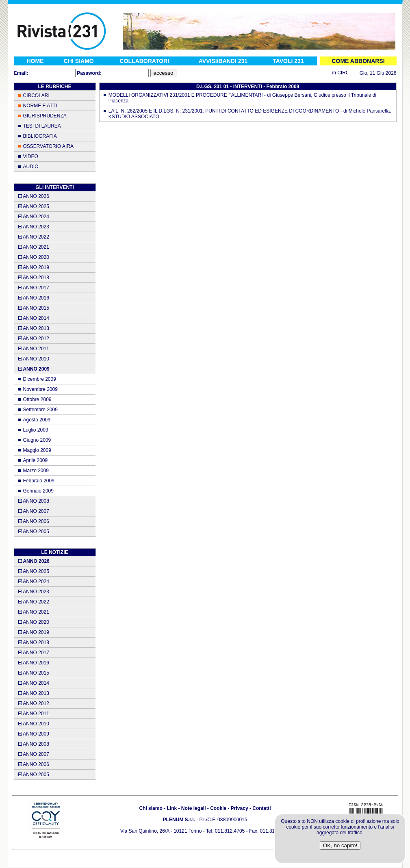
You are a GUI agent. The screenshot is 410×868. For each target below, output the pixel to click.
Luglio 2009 (36, 430)
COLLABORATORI (145, 61)
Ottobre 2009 (37, 399)
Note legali (194, 808)
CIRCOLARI (36, 95)
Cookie (218, 808)
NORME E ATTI (40, 106)
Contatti (261, 808)
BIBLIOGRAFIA (40, 136)
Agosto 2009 (37, 420)
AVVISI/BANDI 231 (223, 61)
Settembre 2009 (40, 410)
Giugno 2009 (37, 440)
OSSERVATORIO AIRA (48, 146)
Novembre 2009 (40, 389)
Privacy (240, 808)
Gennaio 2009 (38, 491)
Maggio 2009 (37, 450)
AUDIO (31, 167)
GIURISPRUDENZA (45, 116)
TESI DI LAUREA (42, 126)
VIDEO (31, 156)
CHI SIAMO (79, 61)
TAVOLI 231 (288, 61)
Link (172, 808)
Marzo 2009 (36, 471)
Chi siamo (151, 808)
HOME (35, 61)
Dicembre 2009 (40, 379)
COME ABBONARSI (358, 61)
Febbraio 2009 (39, 481)
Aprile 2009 (36, 460)
